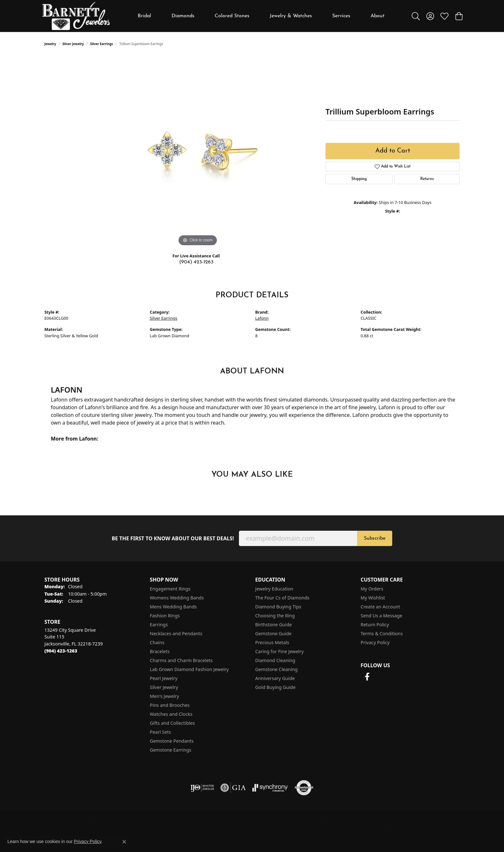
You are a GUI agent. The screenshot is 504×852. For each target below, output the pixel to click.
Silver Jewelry (73, 44)
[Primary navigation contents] (261, 16)
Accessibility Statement (430, 824)
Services (341, 16)
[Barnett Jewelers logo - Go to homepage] (76, 16)
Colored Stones (232, 16)
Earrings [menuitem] (159, 625)
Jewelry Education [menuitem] (274, 589)
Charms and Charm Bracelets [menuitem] (181, 660)
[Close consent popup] (124, 842)
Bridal (144, 16)
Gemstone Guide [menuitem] (273, 633)
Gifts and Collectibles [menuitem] (172, 723)
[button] (416, 16)
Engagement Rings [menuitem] (170, 589)
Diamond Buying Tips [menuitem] (278, 607)
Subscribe (375, 538)
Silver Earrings (102, 44)
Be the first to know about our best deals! (173, 539)
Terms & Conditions (382, 633)
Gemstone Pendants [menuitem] (172, 741)
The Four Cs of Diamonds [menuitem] (282, 598)
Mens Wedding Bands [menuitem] (173, 607)
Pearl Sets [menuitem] (160, 732)
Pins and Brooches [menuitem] (170, 705)
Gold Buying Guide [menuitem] (275, 687)
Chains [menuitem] (157, 642)
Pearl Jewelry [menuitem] (164, 678)
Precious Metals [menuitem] (272, 642)
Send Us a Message (381, 616)
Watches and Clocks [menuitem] (171, 714)
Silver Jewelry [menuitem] (164, 687)
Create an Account (380, 607)
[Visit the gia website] (233, 788)
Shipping (359, 179)
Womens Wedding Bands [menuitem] (177, 598)
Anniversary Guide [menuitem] (275, 678)
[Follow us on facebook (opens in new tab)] (367, 677)
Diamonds (183, 16)
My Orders (372, 589)
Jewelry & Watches (291, 16)
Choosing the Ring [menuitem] (275, 616)
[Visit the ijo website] (202, 788)
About (378, 16)
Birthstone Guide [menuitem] (274, 625)
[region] (198, 152)
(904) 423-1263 (196, 262)
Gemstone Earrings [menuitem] (171, 750)
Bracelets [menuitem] (160, 651)
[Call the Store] (61, 651)
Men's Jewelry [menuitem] (164, 696)
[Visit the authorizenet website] (304, 788)
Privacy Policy (375, 642)
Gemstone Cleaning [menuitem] (276, 669)
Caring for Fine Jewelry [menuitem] (279, 651)
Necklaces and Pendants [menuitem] (176, 633)
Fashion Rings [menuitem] (165, 616)
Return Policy (375, 625)
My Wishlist (373, 598)
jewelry (50, 44)
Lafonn (262, 318)
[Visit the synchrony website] (270, 788)
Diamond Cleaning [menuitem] (275, 660)
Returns (427, 179)
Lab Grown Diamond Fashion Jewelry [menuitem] (189, 669)
